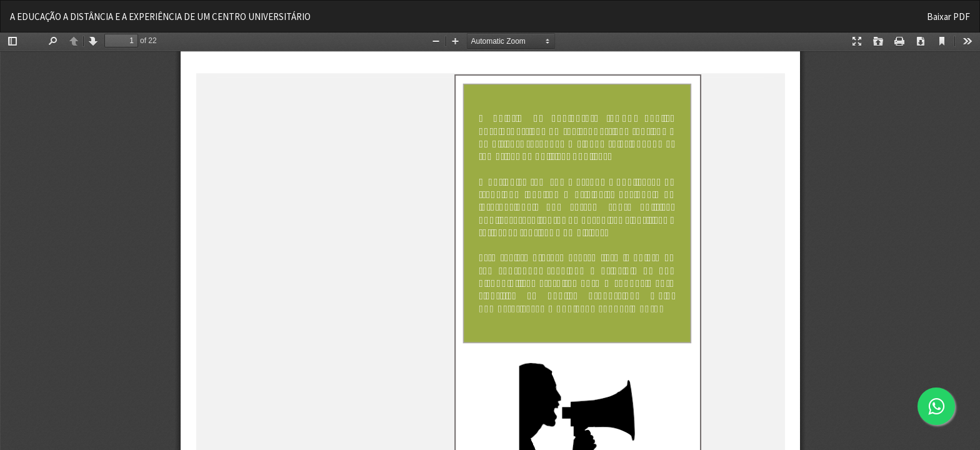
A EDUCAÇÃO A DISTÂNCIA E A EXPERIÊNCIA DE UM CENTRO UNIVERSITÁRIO (160, 17)
